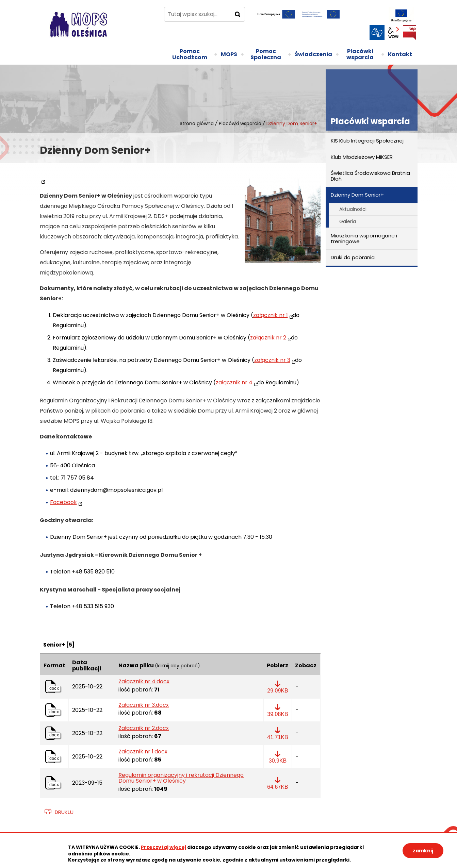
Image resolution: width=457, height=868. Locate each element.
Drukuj (64, 812)
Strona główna (197, 123)
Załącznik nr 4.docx (144, 682)
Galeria (348, 221)
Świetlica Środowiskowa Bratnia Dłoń (370, 176)
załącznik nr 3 (272, 360)
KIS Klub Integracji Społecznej (367, 141)
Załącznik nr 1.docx (143, 752)
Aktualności (353, 209)
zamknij (423, 851)
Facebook (63, 502)
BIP (410, 33)
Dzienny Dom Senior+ (357, 195)
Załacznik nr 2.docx (144, 728)
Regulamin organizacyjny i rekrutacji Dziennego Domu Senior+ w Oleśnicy (181, 778)
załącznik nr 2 (268, 338)
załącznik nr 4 (234, 382)
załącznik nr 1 (271, 315)
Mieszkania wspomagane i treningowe (364, 238)
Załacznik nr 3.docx (144, 705)
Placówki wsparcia (240, 123)
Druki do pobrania (353, 257)
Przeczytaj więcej (164, 847)
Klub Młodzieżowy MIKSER (362, 157)
